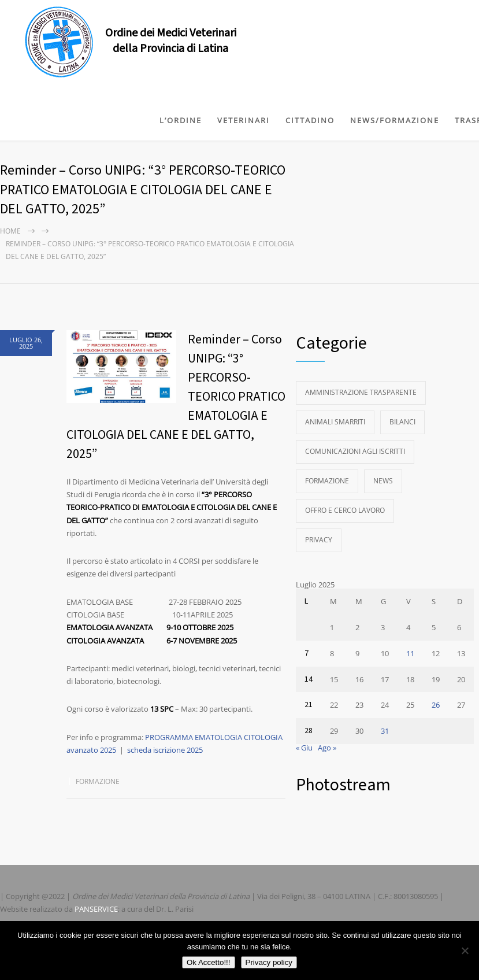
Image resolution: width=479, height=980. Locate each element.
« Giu (304, 748)
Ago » (327, 748)
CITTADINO (310, 120)
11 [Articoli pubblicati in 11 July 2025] (410, 653)
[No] (465, 951)
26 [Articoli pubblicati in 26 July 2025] (436, 705)
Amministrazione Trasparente (361, 392)
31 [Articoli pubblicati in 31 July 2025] (385, 731)
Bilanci (402, 422)
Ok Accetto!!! (209, 962)
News (383, 481)
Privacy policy (269, 962)
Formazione (98, 781)
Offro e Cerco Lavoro (345, 510)
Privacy (319, 540)
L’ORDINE (181, 120)
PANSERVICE (96, 909)
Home (10, 231)
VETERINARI (244, 120)
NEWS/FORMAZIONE (395, 120)
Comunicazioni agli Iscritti (355, 451)
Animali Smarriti (335, 422)
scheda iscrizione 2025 (165, 750)
